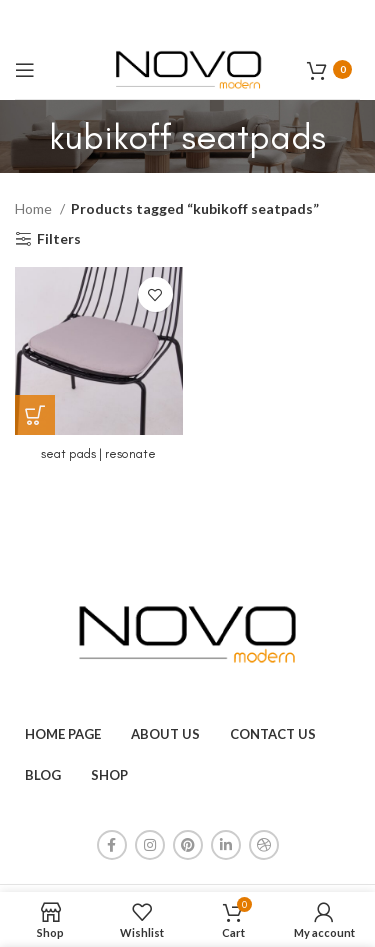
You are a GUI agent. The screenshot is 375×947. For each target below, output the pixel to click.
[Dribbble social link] (264, 845)
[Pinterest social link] (188, 845)
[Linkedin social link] (226, 845)
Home (35, 208)
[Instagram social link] (150, 845)
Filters (59, 239)
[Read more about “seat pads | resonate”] (35, 415)
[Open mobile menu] (25, 70)
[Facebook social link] (112, 845)
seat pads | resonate (98, 453)
